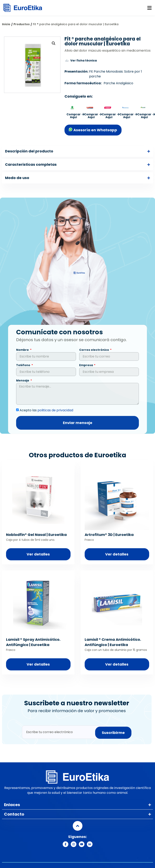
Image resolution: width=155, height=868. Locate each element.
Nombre (23, 351)
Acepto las (46, 411)
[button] (149, 8)
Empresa (86, 366)
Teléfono (23, 366)
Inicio (6, 24)
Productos (22, 24)
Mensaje (23, 382)
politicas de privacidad (55, 411)
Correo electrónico (94, 351)
